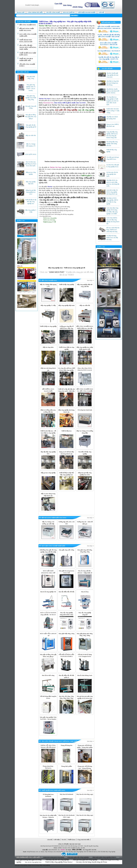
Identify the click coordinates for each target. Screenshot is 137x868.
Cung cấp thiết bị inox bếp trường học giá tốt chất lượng (55, 207)
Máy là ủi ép (85, 592)
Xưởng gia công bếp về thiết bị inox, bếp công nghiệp (67, 328)
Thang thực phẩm (66, 766)
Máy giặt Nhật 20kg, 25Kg (66, 634)
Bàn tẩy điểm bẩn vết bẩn (66, 592)
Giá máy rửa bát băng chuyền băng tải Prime (92, 862)
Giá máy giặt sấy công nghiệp (78, 857)
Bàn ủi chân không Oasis (85, 675)
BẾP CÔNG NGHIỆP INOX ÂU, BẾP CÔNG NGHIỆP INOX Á (85, 391)
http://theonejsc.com (50, 852)
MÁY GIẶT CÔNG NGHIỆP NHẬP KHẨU (53, 546)
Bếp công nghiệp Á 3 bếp (48, 305)
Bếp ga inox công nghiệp (48, 473)
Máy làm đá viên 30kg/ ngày (85, 815)
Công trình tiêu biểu (83, 840)
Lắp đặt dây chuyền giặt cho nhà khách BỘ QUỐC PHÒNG (113, 91)
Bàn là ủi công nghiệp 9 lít (48, 592)
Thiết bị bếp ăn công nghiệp (48, 326)
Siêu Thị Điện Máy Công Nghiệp (107, 852)
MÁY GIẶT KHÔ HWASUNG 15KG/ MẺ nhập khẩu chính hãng (48, 573)
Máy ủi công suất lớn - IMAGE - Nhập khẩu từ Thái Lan (85, 573)
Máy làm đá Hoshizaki (66, 794)
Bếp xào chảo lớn (31, 135)
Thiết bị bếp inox (66, 431)
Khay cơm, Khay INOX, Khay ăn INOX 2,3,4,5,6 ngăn (85, 370)
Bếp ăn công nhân (48, 347)
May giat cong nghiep (21, 865)
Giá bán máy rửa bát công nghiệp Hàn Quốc (112, 174)
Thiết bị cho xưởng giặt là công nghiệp (54, 857)
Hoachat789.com (61, 852)
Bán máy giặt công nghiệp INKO (104, 857)
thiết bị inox (54, 28)
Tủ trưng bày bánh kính (85, 410)
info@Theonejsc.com (32, 852)
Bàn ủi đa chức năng (48, 675)
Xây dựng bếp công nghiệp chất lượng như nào (112, 144)
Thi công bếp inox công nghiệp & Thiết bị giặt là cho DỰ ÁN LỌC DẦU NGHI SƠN (112, 101)
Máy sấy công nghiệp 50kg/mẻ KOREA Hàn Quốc (66, 615)
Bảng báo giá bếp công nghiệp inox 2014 (31, 192)
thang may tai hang (33, 865)
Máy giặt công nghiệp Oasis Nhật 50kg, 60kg (31, 98)
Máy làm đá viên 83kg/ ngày (85, 794)
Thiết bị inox (43, 205)
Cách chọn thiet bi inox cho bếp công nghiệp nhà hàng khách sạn (57, 211)
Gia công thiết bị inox (45, 216)
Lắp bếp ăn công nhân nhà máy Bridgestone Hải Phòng (113, 83)
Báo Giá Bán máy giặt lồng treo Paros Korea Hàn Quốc (31, 164)
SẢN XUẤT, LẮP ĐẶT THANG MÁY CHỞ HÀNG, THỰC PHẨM (28, 47)
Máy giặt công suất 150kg (67, 550)
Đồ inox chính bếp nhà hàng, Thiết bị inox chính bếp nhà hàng (113, 230)
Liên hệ (50, 840)
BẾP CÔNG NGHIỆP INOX (28, 25)
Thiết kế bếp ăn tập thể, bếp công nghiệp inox (31, 202)
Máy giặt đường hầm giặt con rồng (29, 860)
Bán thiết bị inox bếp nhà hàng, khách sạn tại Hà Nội (54, 209)
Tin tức (64, 840)
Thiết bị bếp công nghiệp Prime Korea (59, 862)
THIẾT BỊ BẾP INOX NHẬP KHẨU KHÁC (54, 790)
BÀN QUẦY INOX (31, 154)
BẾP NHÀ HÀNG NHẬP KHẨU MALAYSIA (54, 518)
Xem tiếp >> (90, 280)
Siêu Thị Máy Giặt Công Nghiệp (75, 852)
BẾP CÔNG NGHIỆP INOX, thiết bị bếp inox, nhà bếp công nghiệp (85, 328)
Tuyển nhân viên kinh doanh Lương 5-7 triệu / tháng (113, 111)
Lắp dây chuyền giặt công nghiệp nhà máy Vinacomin (112, 75)
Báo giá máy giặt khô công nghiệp (85, 860)
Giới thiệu (57, 840)
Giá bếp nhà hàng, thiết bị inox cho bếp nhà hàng (112, 238)
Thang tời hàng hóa (66, 745)
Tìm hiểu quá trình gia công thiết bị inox (50, 212)
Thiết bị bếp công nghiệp (66, 284)
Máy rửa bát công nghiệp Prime (33, 862)
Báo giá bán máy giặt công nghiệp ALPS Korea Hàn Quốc (85, 698)
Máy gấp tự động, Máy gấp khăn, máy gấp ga (31, 117)
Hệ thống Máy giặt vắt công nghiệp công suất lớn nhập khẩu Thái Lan (48, 552)
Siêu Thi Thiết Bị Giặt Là (91, 852)
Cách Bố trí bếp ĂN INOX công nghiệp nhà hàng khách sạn (112, 192)
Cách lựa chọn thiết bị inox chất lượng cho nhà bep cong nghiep (57, 214)
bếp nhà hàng (72, 28)
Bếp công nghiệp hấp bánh (66, 305)
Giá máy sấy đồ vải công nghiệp (57, 860)
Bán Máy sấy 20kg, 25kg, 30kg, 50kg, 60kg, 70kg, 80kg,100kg (66, 698)
